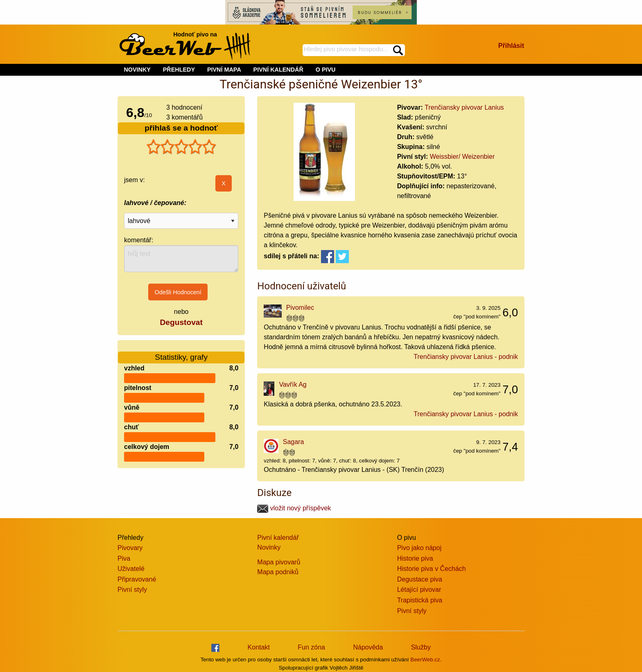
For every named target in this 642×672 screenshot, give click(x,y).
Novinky (269, 547)
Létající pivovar (419, 590)
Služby (421, 647)
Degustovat (181, 322)
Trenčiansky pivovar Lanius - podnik (466, 357)
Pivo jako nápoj (419, 548)
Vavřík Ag (293, 384)
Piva (124, 558)
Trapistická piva (420, 600)
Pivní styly (132, 590)
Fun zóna (311, 647)
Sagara (294, 442)
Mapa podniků (278, 572)
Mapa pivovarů (279, 562)
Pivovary (130, 548)
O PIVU (326, 70)
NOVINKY (137, 70)
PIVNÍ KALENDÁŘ (278, 70)
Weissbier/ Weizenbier (462, 157)
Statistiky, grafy (181, 352)
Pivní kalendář (278, 538)
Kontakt (259, 647)
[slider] (181, 147)
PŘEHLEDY (179, 70)
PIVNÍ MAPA (224, 70)
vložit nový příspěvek (294, 508)
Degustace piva (420, 579)
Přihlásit (511, 46)
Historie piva (415, 558)
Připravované (137, 579)
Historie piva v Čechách (432, 569)
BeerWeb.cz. (426, 660)
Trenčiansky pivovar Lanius (464, 107)
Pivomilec (300, 308)
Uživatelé (131, 569)
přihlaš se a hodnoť (181, 128)
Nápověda (368, 647)
